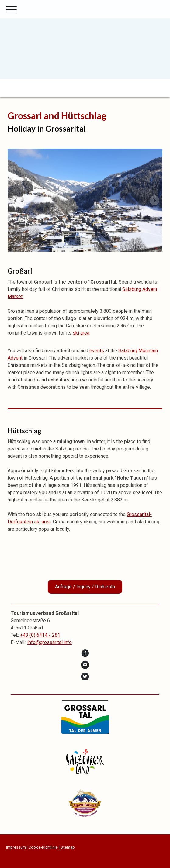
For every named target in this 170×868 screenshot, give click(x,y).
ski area (81, 333)
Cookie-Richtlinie (43, 847)
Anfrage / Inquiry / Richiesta (85, 587)
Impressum (16, 847)
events (97, 351)
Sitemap (68, 847)
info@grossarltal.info (50, 642)
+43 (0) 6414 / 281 (40, 635)
